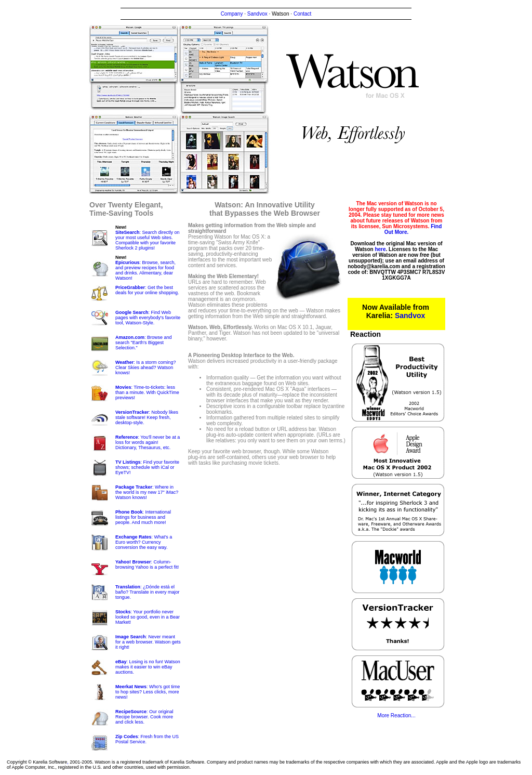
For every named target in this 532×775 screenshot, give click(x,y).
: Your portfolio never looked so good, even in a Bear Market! (148, 617)
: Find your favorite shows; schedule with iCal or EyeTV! (147, 467)
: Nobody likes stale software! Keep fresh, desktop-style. (147, 417)
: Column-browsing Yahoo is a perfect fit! (147, 564)
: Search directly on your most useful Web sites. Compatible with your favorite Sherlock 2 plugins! (148, 240)
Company (232, 14)
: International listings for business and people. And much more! (143, 517)
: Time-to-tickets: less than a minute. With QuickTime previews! (147, 392)
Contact (302, 14)
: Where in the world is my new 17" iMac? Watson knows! (147, 492)
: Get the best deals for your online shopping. (147, 290)
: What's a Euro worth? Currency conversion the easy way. (144, 542)
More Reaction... (396, 715)
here (380, 249)
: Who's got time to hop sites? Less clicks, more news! (148, 692)
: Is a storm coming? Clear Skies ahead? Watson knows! (145, 367)
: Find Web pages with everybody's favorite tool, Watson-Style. (148, 318)
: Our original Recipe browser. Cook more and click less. (144, 717)
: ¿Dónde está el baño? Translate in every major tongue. (148, 592)
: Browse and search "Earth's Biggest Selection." (144, 343)
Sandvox (257, 14)
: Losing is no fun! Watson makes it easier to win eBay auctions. (148, 667)
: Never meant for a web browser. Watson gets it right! (148, 642)
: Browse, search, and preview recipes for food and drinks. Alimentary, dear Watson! (145, 270)
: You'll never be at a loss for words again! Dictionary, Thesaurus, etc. (148, 442)
